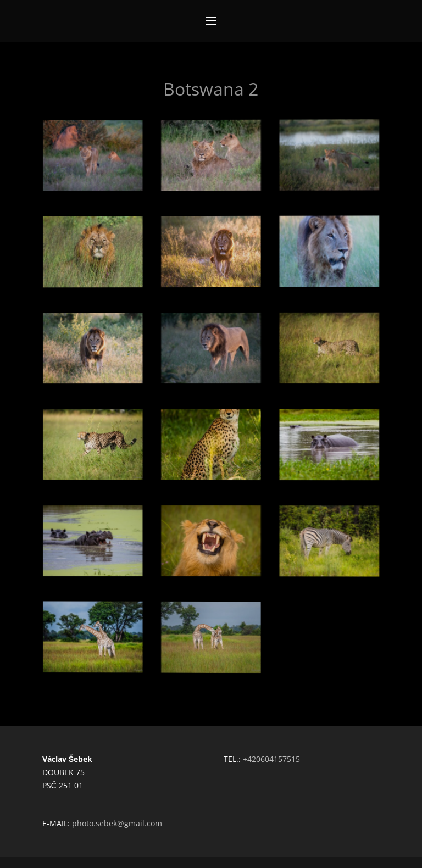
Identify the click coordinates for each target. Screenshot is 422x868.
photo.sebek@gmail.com (117, 823)
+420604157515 (271, 759)
